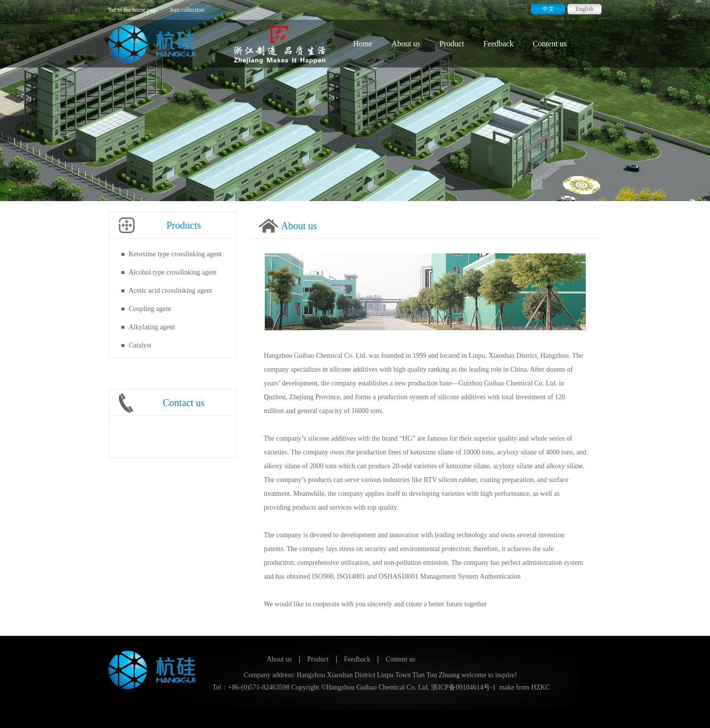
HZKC (540, 687)
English (585, 9)
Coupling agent (150, 309)
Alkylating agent (152, 327)
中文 (548, 9)
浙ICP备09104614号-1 (463, 687)
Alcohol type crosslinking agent (173, 272)
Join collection (187, 10)
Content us (550, 44)
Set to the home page (133, 10)
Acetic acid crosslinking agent (170, 291)
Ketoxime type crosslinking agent (175, 254)
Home (363, 44)
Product (452, 44)
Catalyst (140, 345)
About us (406, 44)
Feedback (498, 44)
